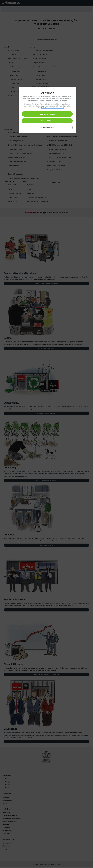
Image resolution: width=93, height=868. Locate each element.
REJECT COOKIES (47, 121)
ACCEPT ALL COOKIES (47, 114)
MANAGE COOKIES (47, 128)
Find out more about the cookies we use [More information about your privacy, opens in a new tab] (52, 108)
